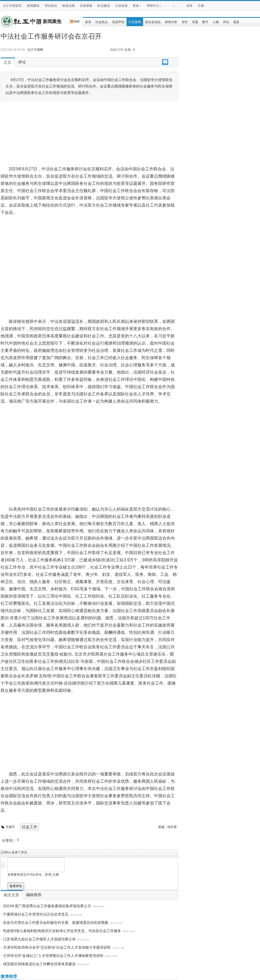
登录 (189, 6)
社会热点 (102, 22)
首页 (88, 22)
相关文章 (11, 895)
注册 (201, 6)
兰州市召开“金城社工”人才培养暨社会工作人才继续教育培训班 (53, 956)
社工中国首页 (12, 6)
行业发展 (121, 6)
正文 (8, 62)
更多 (137, 5)
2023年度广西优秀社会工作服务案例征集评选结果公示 (47, 906)
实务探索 (86, 6)
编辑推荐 (34, 895)
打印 (120, 50)
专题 (195, 22)
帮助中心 (154, 5)
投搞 (113, 50)
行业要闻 (135, 22)
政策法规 (68, 6)
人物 (216, 22)
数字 (205, 22)
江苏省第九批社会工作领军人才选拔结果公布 (39, 939)
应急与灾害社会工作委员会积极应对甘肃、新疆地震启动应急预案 (56, 923)
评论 (226, 22)
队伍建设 (104, 6)
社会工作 (30, 827)
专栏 (185, 22)
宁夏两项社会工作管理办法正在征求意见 (36, 914)
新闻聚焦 (33, 6)
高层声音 (118, 22)
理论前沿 (51, 6)
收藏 (128, 50)
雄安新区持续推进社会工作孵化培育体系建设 (39, 964)
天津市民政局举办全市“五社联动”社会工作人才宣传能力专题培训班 (57, 947)
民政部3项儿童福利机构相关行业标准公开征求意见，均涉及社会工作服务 (62, 931)
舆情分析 (171, 22)
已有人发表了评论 (14, 852)
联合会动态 (153, 22)
